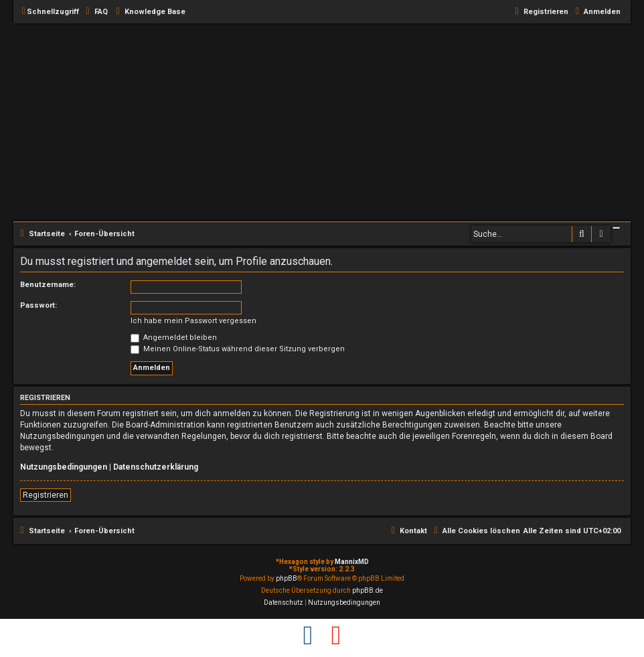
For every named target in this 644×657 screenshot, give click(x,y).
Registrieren (46, 495)
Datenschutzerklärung (156, 467)
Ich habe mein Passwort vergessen (193, 321)
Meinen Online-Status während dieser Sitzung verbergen (238, 349)
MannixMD (352, 562)
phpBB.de (368, 590)
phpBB (287, 578)
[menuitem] (95, 12)
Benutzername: (48, 285)
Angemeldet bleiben (174, 338)
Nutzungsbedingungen (64, 467)
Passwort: (38, 305)
